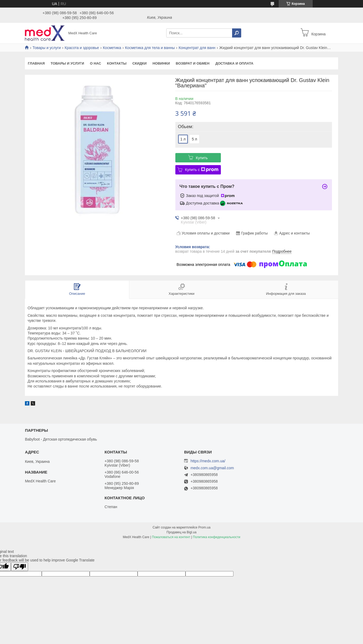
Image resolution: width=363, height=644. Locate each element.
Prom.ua (204, 527)
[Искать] (237, 33)
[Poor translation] (20, 567)
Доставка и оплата (234, 63)
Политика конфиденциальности (216, 537)
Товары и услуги (47, 48)
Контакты (117, 63)
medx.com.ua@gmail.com (212, 468)
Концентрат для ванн (197, 48)
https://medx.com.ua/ (208, 461)
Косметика (112, 48)
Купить (202, 158)
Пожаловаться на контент (171, 537)
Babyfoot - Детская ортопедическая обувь (61, 439)
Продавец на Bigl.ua (182, 532)
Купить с (202, 170)
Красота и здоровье (82, 48)
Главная (36, 63)
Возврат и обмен (193, 63)
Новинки (161, 63)
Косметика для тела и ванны (150, 48)
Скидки (139, 63)
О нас (96, 63)
